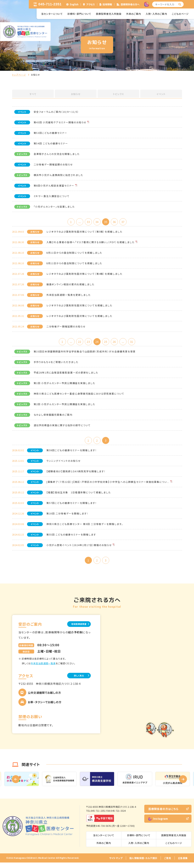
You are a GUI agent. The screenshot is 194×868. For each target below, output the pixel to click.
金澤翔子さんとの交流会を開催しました (57, 154)
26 (117, 343)
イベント (161, 94)
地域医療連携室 (75, 629)
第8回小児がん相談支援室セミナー (54, 186)
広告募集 (183, 864)
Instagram (158, 824)
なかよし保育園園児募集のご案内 (53, 417)
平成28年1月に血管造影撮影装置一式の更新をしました (66, 375)
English (74, 4)
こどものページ (180, 14)
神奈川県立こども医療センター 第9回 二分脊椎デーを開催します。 (85, 527)
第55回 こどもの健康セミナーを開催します (71, 538)
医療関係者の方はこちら (163, 814)
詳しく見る (75, 681)
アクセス (91, 4)
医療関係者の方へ (130, 4)
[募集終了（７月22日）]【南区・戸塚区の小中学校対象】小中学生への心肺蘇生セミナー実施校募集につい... (108, 485)
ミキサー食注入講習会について (52, 196)
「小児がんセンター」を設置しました (54, 207)
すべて (33, 94)
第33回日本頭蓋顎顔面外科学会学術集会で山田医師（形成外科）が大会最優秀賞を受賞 (85, 354)
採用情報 (107, 4)
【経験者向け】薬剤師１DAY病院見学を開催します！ (76, 475)
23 (87, 343)
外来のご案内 (134, 14)
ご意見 (168, 864)
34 (97, 222)
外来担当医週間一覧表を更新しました (69, 296)
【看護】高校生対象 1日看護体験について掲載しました (79, 496)
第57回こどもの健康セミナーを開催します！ (72, 506)
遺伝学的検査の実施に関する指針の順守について (62, 428)
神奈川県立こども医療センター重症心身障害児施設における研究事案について (79, 396)
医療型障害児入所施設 (109, 14)
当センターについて (52, 14)
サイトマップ (116, 864)
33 (87, 222)
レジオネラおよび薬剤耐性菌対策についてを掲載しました (79, 306)
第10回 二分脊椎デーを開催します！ (67, 517)
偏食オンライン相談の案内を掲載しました (70, 285)
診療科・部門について (79, 14)
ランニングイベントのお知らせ (63, 464)
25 (107, 343)
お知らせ (76, 94)
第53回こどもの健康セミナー (50, 133)
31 (138, 343)
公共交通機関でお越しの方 (44, 698)
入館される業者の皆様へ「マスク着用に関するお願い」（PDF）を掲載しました (90, 243)
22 (76, 343)
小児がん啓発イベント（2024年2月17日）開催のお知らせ (79, 548)
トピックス (118, 94)
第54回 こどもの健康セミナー (51, 143)
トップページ (19, 75)
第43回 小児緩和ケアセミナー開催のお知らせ (60, 122)
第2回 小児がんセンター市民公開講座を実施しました (65, 406)
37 (128, 222)
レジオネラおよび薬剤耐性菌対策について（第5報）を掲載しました (84, 233)
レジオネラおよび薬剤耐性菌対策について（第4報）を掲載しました (84, 275)
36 (117, 222)
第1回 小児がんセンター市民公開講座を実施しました (65, 385)
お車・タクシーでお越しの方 (45, 708)
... (77, 222)
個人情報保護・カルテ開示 (143, 864)
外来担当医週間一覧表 (43, 668)
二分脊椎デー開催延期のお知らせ (53, 164)
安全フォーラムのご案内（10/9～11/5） (56, 112)
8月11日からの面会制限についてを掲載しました (74, 254)
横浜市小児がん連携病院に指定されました (58, 175)
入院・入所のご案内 (156, 14)
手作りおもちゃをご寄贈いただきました (56, 364)
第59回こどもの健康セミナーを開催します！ (72, 454)
